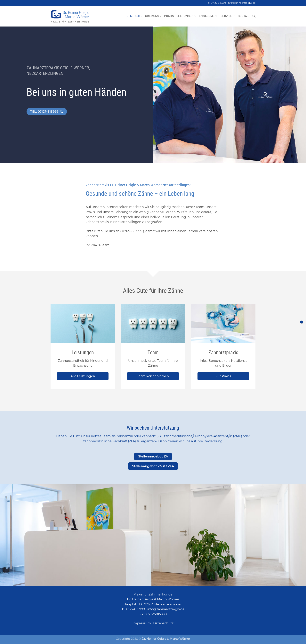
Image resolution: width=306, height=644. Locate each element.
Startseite (134, 16)
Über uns (153, 16)
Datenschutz (163, 623)
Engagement (208, 16)
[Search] (254, 16)
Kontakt (244, 16)
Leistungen (186, 16)
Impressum (142, 623)
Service (228, 16)
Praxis (169, 16)
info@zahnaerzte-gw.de (242, 3)
